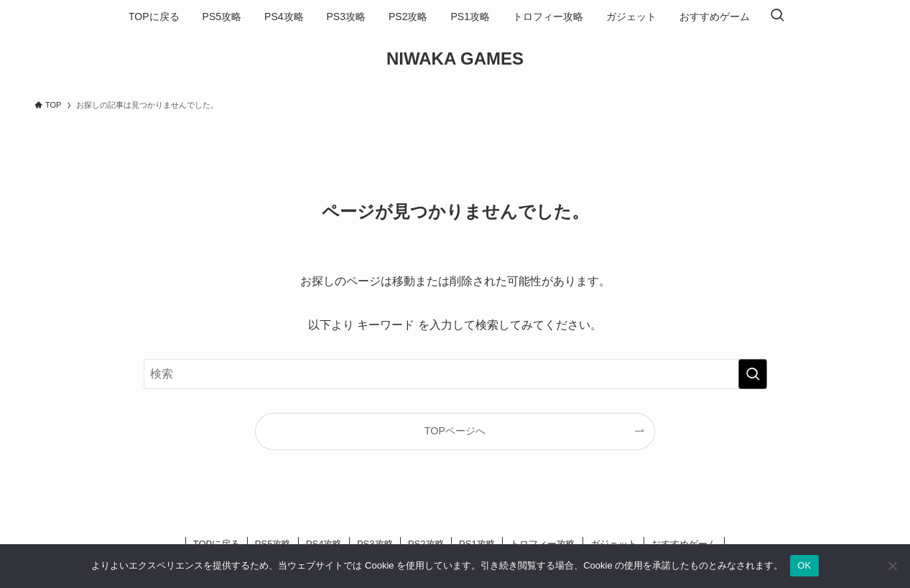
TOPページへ (455, 431)
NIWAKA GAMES (455, 59)
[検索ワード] (455, 374)
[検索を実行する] (753, 374)
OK (804, 565)
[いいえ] (892, 566)
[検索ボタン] (777, 17)
